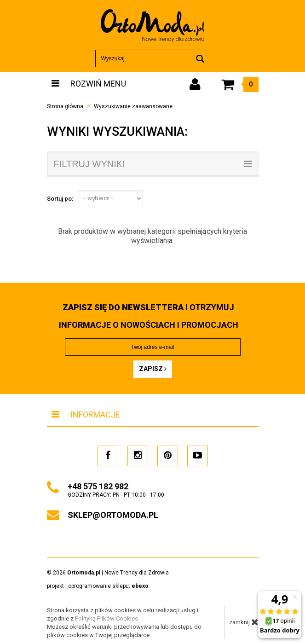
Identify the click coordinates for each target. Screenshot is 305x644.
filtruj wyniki (153, 164)
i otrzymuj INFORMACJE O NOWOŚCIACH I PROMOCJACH (149, 316)
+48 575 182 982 (98, 486)
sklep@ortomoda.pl (113, 515)
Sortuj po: (60, 199)
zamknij (244, 622)
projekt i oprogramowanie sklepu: (98, 586)
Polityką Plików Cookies (106, 618)
